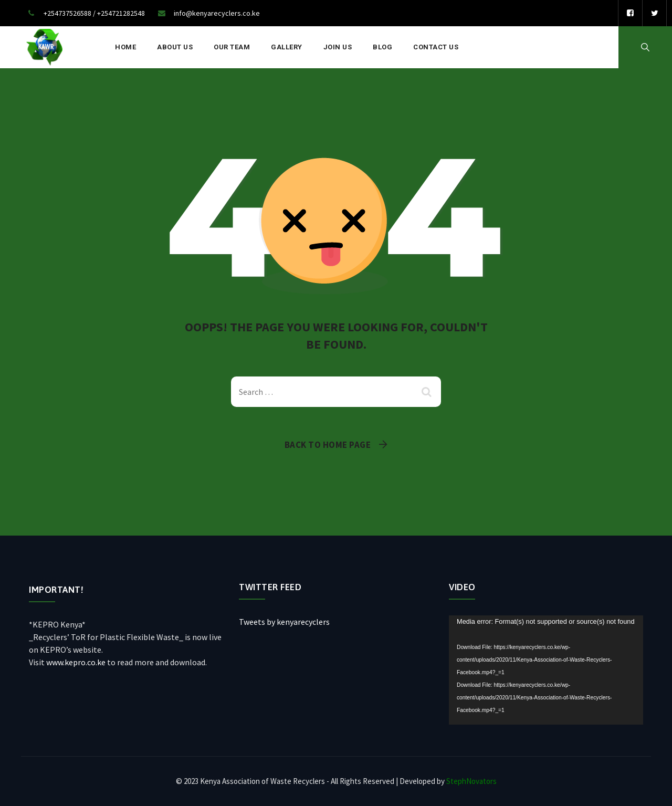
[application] (546, 670)
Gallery (287, 47)
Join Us (338, 47)
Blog (382, 47)
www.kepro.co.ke (76, 662)
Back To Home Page (328, 445)
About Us (175, 47)
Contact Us (436, 47)
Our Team (232, 47)
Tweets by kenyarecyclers (284, 622)
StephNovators (471, 781)
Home (125, 47)
